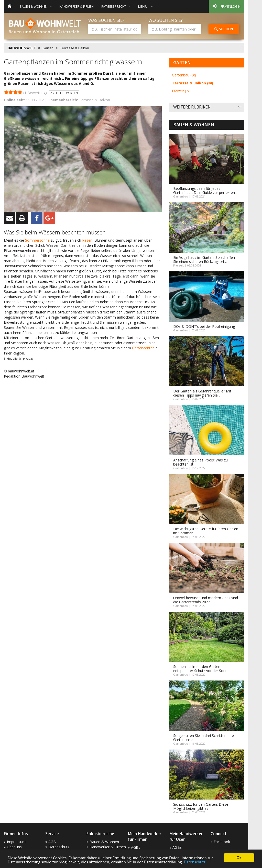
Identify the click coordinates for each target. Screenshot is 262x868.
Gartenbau (184, 75)
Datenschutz (198, 862)
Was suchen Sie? (106, 20)
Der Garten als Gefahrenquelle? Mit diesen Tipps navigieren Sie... (202, 393)
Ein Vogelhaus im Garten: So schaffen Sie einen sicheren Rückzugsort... (204, 259)
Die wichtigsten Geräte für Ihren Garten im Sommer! (206, 531)
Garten (48, 48)
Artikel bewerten (64, 93)
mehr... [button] (145, 6)
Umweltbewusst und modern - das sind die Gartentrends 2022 (206, 600)
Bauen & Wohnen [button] (36, 6)
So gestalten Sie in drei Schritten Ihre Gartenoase (204, 738)
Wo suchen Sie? (166, 20)
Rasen (87, 240)
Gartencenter (143, 348)
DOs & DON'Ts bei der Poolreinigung (204, 326)
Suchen (224, 29)
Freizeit (180, 91)
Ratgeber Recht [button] (116, 6)
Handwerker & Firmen (77, 6)
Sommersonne (38, 240)
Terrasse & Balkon (75, 48)
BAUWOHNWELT (22, 48)
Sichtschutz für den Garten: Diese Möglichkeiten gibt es (201, 806)
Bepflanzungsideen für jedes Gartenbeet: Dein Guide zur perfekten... (205, 190)
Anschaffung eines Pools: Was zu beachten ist (200, 462)
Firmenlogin (227, 6)
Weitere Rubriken (207, 107)
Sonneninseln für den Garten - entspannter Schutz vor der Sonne (201, 669)
